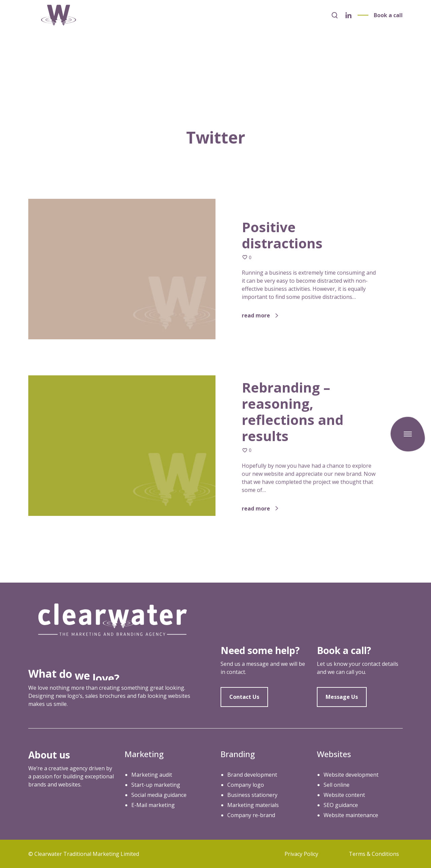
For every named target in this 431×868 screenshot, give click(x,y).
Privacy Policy (301, 854)
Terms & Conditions (374, 854)
